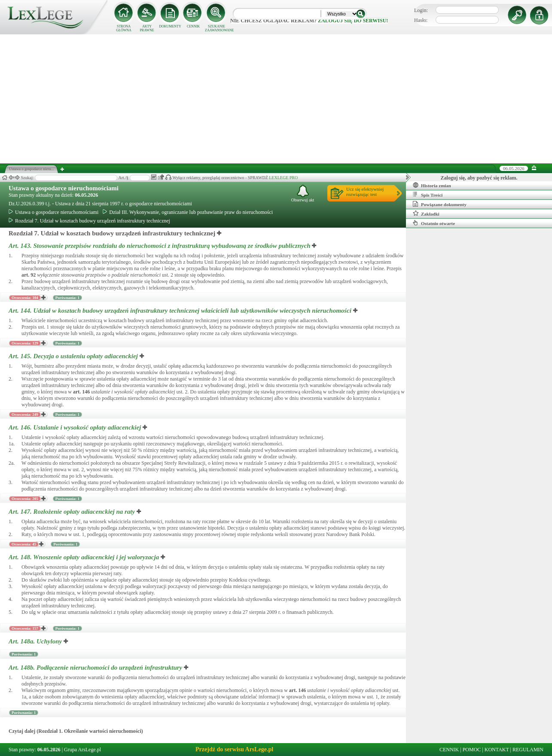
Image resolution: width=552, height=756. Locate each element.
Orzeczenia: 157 (25, 628)
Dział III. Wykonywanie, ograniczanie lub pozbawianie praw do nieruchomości (188, 212)
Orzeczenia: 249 (25, 415)
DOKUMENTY (170, 26)
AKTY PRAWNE (147, 28)
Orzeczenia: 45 (24, 544)
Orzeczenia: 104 (25, 298)
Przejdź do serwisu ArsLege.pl (234, 749)
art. (29, 275)
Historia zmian (432, 185)
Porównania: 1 (67, 298)
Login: (421, 10)
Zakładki (426, 213)
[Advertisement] (276, 99)
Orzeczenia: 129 (25, 343)
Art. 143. (160, 246)
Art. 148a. (36, 641)
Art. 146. (76, 427)
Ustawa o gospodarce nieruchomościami (64, 188)
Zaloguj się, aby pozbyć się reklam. (479, 178)
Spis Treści (428, 195)
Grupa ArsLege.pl (82, 750)
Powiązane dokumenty (440, 204)
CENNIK (193, 26)
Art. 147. (73, 512)
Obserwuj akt (303, 194)
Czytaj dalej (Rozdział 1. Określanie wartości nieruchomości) (76, 731)
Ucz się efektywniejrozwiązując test (365, 192)
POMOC (472, 750)
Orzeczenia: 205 (25, 499)
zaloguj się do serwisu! (353, 21)
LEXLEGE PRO (283, 178)
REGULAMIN (528, 750)
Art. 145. (74, 356)
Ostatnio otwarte (434, 223)
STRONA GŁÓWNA (124, 28)
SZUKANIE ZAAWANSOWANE (217, 28)
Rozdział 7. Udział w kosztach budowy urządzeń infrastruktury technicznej (89, 221)
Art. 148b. (96, 668)
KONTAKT (497, 750)
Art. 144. (181, 311)
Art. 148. (85, 557)
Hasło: (421, 20)
